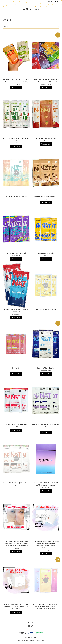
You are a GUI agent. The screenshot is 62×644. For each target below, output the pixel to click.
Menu (5, 2)
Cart (57, 2)
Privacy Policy (32, 640)
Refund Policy (40, 640)
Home (4, 16)
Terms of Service (23, 640)
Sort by (5, 24)
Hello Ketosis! (31, 9)
